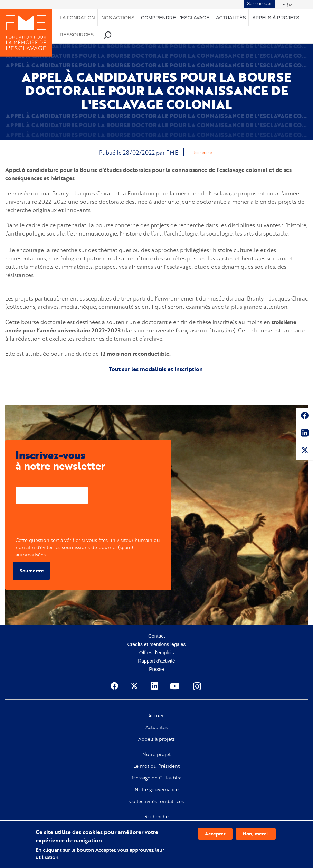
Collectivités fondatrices (156, 801)
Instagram (198, 686)
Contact (156, 636)
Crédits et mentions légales (157, 644)
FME (172, 152)
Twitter (304, 451)
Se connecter (259, 4)
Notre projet (156, 754)
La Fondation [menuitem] (77, 18)
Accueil (156, 715)
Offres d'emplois (156, 653)
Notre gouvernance (157, 789)
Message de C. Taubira (156, 778)
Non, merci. (256, 834)
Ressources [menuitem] (77, 35)
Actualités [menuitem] (231, 18)
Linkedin (304, 434)
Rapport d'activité (156, 661)
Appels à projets (156, 739)
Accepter (215, 834)
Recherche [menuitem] (108, 35)
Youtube (176, 686)
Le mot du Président (156, 766)
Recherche (202, 153)
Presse (156, 669)
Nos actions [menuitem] (118, 18)
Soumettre (32, 570)
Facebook (304, 417)
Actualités (156, 727)
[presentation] (68, 523)
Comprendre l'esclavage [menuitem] (175, 18)
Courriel (25, 481)
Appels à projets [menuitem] (276, 18)
